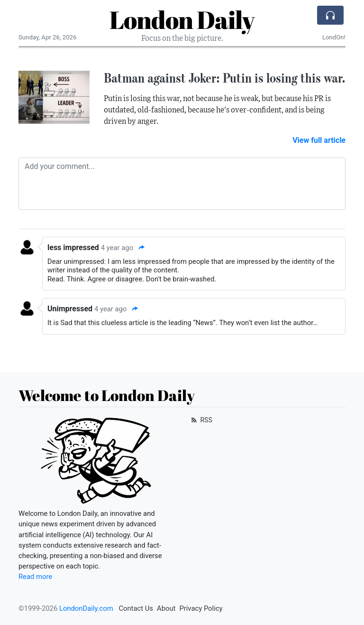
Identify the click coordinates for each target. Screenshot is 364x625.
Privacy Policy (201, 608)
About (166, 608)
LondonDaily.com (86, 608)
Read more (35, 577)
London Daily (182, 19)
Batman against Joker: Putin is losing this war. (225, 78)
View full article (319, 140)
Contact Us (136, 608)
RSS (201, 420)
